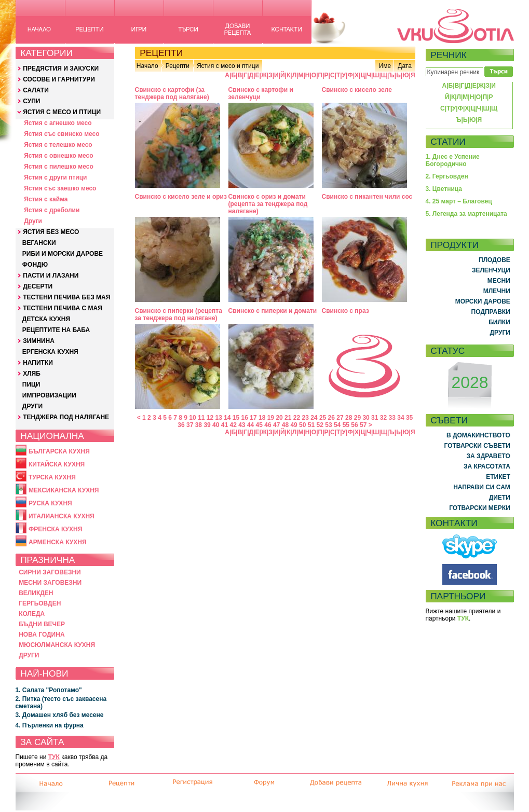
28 (349, 418)
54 (337, 425)
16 (245, 418)
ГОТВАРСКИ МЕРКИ (480, 508)
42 (233, 425)
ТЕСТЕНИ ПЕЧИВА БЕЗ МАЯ (66, 297)
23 (305, 418)
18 (262, 418)
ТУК (54, 757)
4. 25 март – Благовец (459, 201)
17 (253, 418)
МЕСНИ (499, 281)
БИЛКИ (499, 322)
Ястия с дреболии (52, 210)
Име (385, 66)
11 (201, 418)
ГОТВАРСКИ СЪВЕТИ (477, 446)
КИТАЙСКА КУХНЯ (57, 464)
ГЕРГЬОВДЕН (40, 603)
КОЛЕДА (32, 614)
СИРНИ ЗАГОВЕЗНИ (50, 572)
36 (181, 425)
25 (323, 418)
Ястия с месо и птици (228, 66)
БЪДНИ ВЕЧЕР (42, 624)
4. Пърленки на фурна (50, 725)
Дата (405, 66)
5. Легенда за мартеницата (466, 214)
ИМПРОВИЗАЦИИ (49, 395)
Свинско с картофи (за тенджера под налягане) (172, 93)
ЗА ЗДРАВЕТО (489, 456)
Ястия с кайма (46, 199)
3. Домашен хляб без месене (60, 715)
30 (366, 418)
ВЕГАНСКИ (39, 243)
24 (314, 418)
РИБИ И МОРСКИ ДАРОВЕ (63, 254)
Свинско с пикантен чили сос (367, 197)
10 (192, 418)
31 (375, 418)
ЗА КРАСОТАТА (487, 466)
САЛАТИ (36, 90)
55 (346, 425)
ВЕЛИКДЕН (36, 593)
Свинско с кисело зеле (357, 90)
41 (225, 425)
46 (268, 425)
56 (354, 425)
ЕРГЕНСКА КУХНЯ (50, 352)
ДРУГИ (32, 406)
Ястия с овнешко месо (58, 156)
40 (216, 425)
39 (207, 425)
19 (271, 418)
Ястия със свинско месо (62, 134)
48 (285, 425)
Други (33, 221)
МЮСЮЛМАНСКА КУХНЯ (57, 645)
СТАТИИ (448, 142)
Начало (147, 66)
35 (409, 418)
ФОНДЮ (35, 265)
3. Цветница (444, 189)
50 (302, 425)
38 (199, 425)
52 (320, 425)
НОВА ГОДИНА (42, 635)
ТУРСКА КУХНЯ (52, 477)
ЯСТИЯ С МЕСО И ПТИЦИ (62, 112)
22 (297, 418)
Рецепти (178, 66)
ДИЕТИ (500, 498)
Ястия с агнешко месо (58, 123)
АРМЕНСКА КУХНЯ (58, 542)
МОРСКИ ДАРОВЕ (483, 301)
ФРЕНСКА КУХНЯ (55, 529)
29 (357, 418)
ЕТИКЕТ (498, 477)
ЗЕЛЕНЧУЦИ (491, 270)
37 (190, 425)
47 (276, 425)
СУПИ (31, 101)
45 (259, 425)
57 (363, 425)
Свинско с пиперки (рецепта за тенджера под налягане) (179, 314)
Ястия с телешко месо (58, 145)
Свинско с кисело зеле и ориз (181, 197)
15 (236, 418)
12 (210, 418)
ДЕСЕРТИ (38, 286)
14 (227, 418)
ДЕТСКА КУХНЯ (46, 319)
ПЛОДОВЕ (494, 260)
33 (392, 418)
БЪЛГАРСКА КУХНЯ (59, 451)
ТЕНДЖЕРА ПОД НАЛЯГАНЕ (66, 417)
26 (331, 418)
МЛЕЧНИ (497, 291)
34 (401, 418)
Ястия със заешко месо (60, 188)
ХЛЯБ (32, 374)
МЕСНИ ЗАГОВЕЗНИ (50, 583)
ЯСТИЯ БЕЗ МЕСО (51, 232)
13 (218, 418)
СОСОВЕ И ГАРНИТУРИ (59, 79)
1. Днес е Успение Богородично (453, 160)
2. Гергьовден (447, 176)
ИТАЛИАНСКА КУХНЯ (62, 516)
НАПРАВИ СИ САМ (482, 487)
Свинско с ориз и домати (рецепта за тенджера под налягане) (268, 204)
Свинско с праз (345, 311)
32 (383, 418)
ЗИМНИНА (39, 341)
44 (250, 425)
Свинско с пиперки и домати (273, 311)
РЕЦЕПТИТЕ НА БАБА (56, 330)
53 (328, 425)
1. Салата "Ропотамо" (49, 690)
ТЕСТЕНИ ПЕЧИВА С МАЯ (63, 308)
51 (311, 425)
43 (242, 425)
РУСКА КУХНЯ (50, 503)
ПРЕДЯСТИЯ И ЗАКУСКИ (61, 68)
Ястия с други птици (55, 177)
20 (279, 418)
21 (288, 418)
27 (340, 418)
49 (294, 425)
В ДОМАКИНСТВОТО (478, 435)
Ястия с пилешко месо (59, 167)
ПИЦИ (31, 384)
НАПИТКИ (38, 363)
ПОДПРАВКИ (491, 312)
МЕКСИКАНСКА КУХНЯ (64, 490)
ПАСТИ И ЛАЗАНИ (51, 276)
